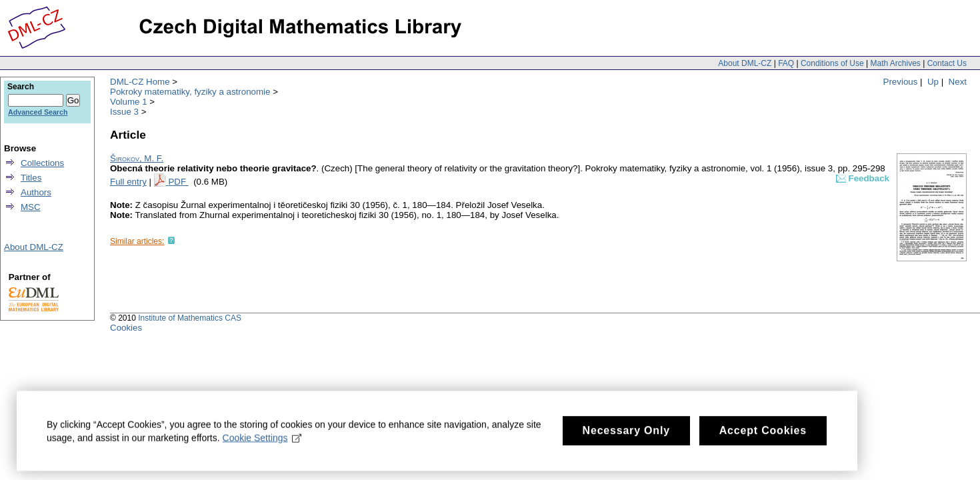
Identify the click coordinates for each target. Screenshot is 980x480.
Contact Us (947, 63)
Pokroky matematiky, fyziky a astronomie (190, 92)
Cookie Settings (262, 445)
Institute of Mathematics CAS (190, 318)
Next (958, 82)
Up (933, 82)
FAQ (786, 63)
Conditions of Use (832, 63)
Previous (901, 82)
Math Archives (895, 63)
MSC (31, 207)
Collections (42, 163)
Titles (31, 178)
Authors (36, 192)
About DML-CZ (745, 63)
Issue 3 (124, 112)
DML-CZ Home (140, 82)
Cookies (126, 328)
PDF (178, 182)
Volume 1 (129, 102)
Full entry (128, 182)
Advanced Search (38, 112)
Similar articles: (137, 241)
